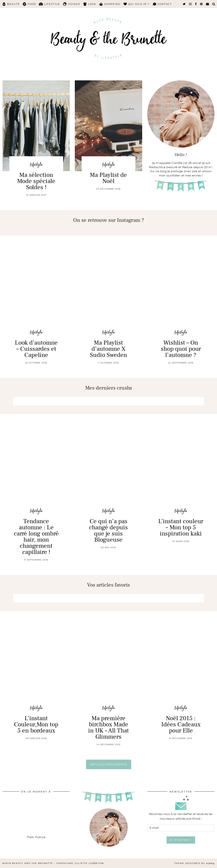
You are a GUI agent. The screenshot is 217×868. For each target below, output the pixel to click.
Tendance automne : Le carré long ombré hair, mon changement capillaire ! (36, 537)
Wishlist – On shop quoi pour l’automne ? (181, 349)
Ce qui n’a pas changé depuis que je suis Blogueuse (108, 530)
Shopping (112, 4)
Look (92, 4)
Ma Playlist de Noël (108, 178)
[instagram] (191, 4)
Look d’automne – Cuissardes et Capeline (36, 349)
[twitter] (184, 4)
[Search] (214, 4)
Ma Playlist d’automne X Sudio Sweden (108, 349)
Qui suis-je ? (139, 4)
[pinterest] (202, 4)
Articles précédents (109, 764)
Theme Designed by (194, 863)
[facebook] (196, 4)
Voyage (74, 4)
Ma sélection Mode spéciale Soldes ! (36, 181)
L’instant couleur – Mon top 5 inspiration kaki (181, 527)
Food (32, 4)
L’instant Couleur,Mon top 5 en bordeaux (36, 724)
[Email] (208, 4)
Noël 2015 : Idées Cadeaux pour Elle (181, 724)
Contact (165, 4)
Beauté (13, 4)
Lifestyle (52, 4)
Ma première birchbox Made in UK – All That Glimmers (108, 728)
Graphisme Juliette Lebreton (80, 863)
